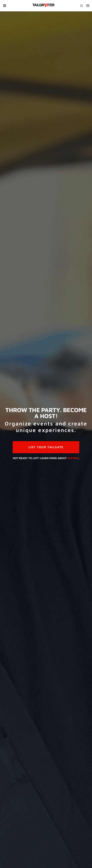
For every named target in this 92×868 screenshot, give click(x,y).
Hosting (73, 458)
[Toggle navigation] (5, 6)
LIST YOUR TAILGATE (46, 447)
